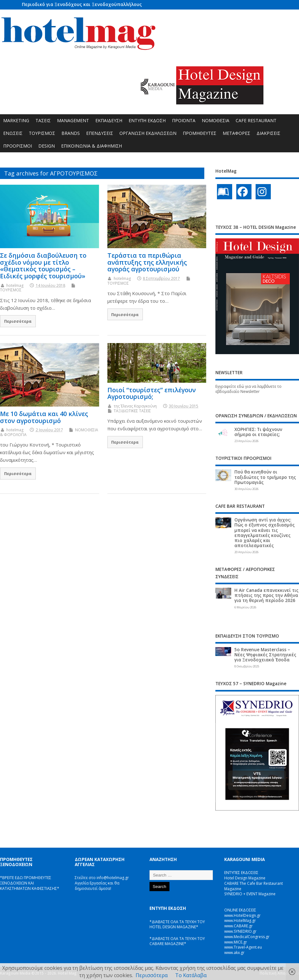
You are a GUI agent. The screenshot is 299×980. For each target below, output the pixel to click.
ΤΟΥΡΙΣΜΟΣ (42, 133)
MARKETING (16, 120)
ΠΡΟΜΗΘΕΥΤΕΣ (200, 133)
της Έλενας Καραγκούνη (135, 406)
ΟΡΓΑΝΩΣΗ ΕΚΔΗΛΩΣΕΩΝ (148, 133)
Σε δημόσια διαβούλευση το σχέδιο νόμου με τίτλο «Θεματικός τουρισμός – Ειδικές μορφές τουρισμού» (43, 266)
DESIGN (47, 146)
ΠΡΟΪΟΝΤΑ (184, 120)
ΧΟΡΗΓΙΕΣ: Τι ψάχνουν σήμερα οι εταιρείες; (258, 432)
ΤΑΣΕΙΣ (43, 120)
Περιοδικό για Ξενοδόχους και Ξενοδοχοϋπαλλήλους (82, 4)
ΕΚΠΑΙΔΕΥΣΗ (109, 120)
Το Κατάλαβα (191, 975)
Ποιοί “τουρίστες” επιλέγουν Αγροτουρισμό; (152, 393)
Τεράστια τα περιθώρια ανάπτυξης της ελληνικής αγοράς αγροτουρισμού (147, 262)
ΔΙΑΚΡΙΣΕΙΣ (268, 133)
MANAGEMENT (73, 120)
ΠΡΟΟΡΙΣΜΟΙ (18, 146)
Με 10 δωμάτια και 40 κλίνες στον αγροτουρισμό (44, 417)
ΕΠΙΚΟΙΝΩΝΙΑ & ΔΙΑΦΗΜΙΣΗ (92, 146)
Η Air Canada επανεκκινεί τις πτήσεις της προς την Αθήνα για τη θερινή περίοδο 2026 (266, 595)
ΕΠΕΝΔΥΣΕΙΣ (100, 133)
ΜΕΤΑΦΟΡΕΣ (236, 133)
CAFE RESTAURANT (256, 120)
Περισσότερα (18, 321)
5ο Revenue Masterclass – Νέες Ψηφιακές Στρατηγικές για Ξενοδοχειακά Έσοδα (265, 655)
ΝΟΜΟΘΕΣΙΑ (216, 120)
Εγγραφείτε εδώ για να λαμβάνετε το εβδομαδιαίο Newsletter (248, 389)
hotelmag (15, 285)
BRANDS (71, 133)
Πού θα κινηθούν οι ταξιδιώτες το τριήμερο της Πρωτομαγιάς (265, 477)
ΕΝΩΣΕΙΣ (13, 133)
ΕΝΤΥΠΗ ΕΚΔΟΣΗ (147, 120)
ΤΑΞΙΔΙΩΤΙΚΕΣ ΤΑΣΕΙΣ (132, 411)
